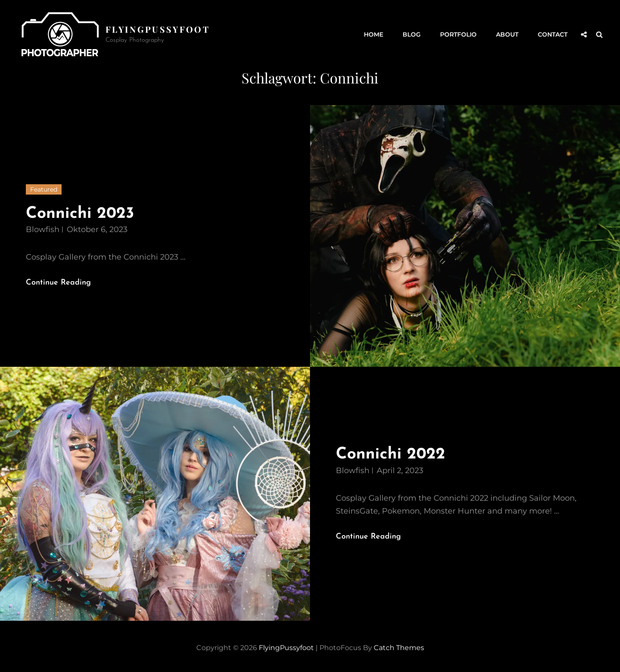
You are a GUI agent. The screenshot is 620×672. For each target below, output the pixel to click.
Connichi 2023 (80, 214)
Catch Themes (399, 648)
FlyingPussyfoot (158, 29)
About (507, 34)
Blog (412, 34)
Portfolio (458, 34)
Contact (553, 34)
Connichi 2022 (391, 454)
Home (374, 34)
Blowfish (43, 229)
